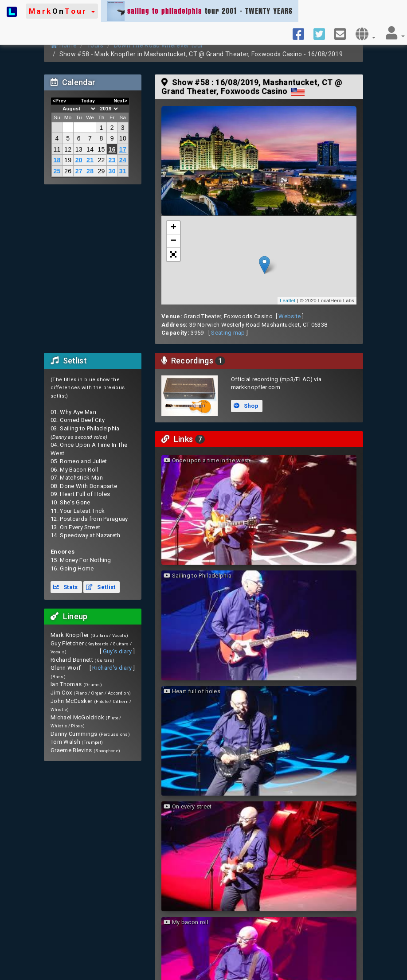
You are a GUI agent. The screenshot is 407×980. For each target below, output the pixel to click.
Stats (66, 587)
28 (90, 171)
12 (68, 149)
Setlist (101, 587)
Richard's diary (112, 668)
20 (79, 160)
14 (90, 149)
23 (112, 160)
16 (112, 149)
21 (90, 160)
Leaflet (288, 301)
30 (112, 171)
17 (123, 149)
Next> (120, 101)
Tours (95, 45)
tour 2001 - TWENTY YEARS (200, 11)
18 (57, 160)
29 (101, 171)
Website (290, 316)
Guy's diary (117, 651)
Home (64, 45)
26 (68, 171)
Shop (246, 406)
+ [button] (174, 228)
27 (79, 171)
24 (123, 160)
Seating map (228, 333)
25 (57, 171)
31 (123, 171)
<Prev (60, 101)
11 (57, 149)
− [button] (174, 241)
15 (101, 149)
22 (101, 160)
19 (68, 160)
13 (79, 149)
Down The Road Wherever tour (159, 45)
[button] (62, 11)
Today (88, 101)
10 (123, 138)
